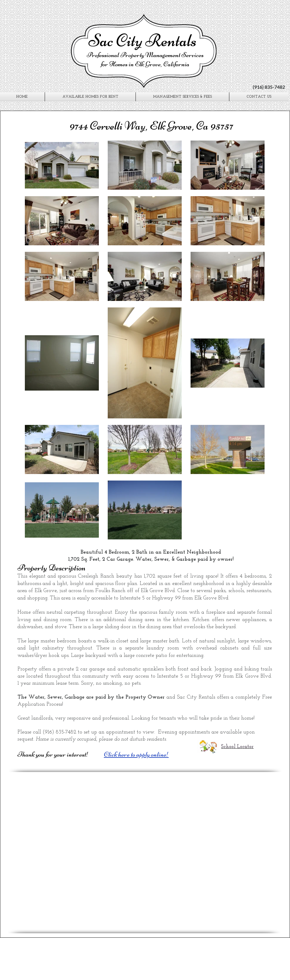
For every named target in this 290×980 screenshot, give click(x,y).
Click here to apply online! (136, 754)
